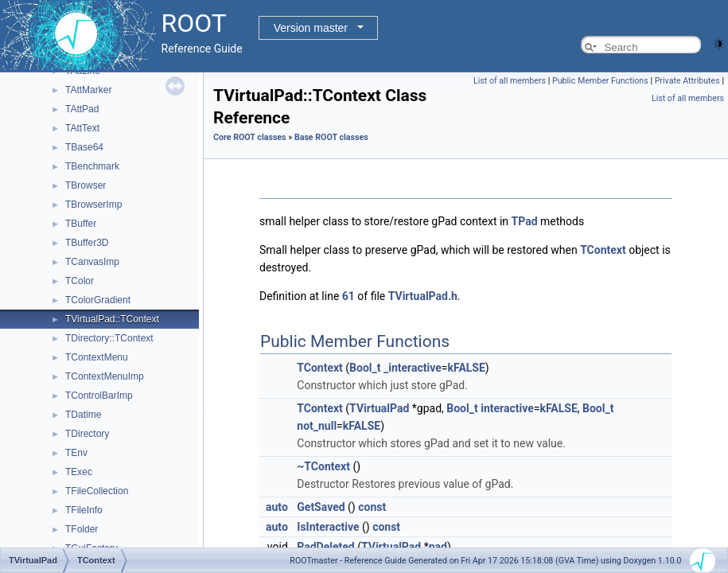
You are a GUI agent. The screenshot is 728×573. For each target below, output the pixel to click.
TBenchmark (92, 166)
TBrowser (86, 185)
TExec (79, 472)
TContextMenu (97, 357)
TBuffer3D (87, 243)
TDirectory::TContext (109, 338)
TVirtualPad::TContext (112, 319)
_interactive (413, 368)
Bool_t (365, 368)
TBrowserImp (93, 205)
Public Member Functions (600, 81)
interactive (507, 408)
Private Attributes (687, 81)
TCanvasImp (92, 262)
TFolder (82, 529)
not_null (317, 426)
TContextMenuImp (105, 376)
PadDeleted (325, 547)
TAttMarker (88, 90)
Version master (311, 28)
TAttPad (82, 109)
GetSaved (321, 507)
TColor (80, 281)
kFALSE (466, 368)
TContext (603, 250)
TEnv (76, 453)
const (372, 507)
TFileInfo (84, 510)
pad (438, 547)
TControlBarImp (99, 396)
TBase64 (84, 147)
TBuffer (81, 224)
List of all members (510, 81)
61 (348, 296)
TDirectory (87, 434)
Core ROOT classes (250, 137)
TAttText (82, 128)
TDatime (83, 415)
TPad (525, 221)
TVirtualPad (379, 408)
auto (277, 507)
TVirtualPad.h (423, 296)
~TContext (323, 466)
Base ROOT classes (331, 137)
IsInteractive (328, 527)
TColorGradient (98, 300)
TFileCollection (97, 491)
